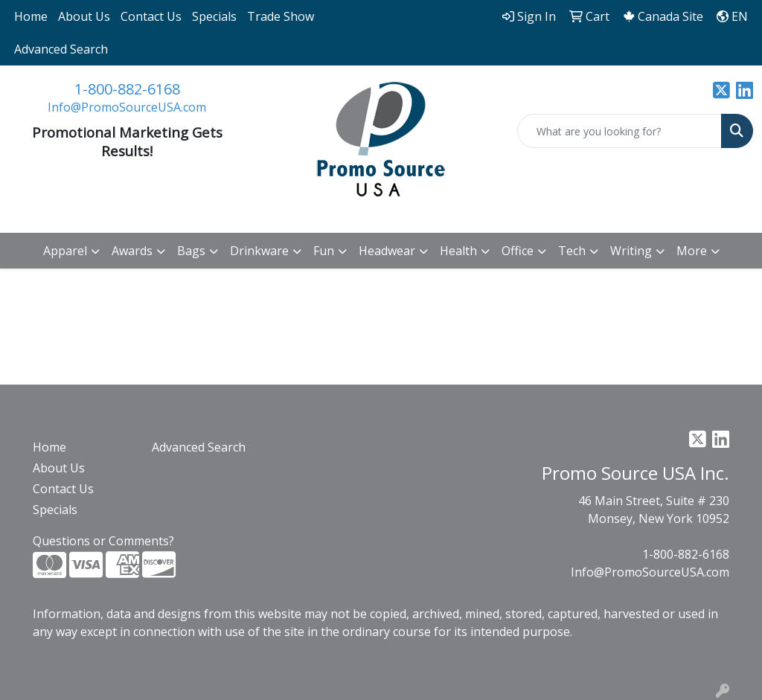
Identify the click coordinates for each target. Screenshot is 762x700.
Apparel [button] (65, 251)
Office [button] (518, 251)
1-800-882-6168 (127, 89)
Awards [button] (132, 251)
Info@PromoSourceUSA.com (127, 107)
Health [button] (458, 251)
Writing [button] (631, 251)
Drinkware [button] (259, 251)
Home (31, 16)
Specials (214, 16)
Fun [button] (324, 251)
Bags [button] (191, 251)
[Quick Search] (619, 131)
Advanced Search (61, 49)
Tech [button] (572, 251)
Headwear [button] (387, 251)
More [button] (692, 251)
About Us (84, 16)
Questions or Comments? (103, 541)
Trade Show (281, 16)
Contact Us (151, 16)
